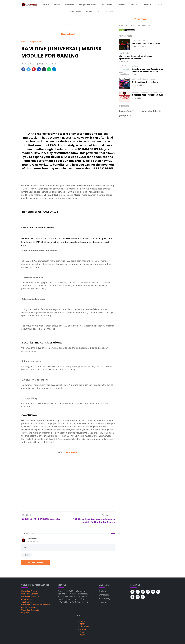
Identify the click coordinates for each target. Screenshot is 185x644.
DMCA (83, 624)
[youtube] (138, 597)
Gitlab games (27, 602)
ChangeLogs (104, 595)
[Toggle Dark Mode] (159, 5)
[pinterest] (153, 592)
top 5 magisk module (148, 79)
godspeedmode (159, 92)
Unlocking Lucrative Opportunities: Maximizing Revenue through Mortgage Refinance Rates (148, 71)
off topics (135, 66)
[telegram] (158, 592)
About (83, 635)
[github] (138, 592)
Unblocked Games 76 (30, 596)
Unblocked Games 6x (30, 610)
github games (27, 599)
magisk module (142, 40)
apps (134, 40)
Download (68, 34)
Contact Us (85, 632)
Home (83, 621)
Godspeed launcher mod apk (145, 82)
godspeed (136, 79)
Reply (27, 555)
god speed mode (138, 92)
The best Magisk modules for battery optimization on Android (136, 57)
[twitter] (143, 597)
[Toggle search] (162, 5)
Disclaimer (103, 591)
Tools (99, 12)
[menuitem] (46, 5)
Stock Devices (110, 12)
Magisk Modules (76, 12)
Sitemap (84, 629)
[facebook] (132, 592)
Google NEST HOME (68, 25)
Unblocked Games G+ (30, 594)
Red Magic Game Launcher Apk (146, 43)
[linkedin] (148, 592)
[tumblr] (132, 597)
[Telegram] (155, 5)
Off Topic (90, 12)
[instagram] (143, 592)
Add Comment (35, 563)
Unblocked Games (29, 591)
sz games (25, 613)
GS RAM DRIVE (70, 452)
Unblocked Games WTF (31, 605)
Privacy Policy (104, 599)
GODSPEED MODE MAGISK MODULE (148, 95)
